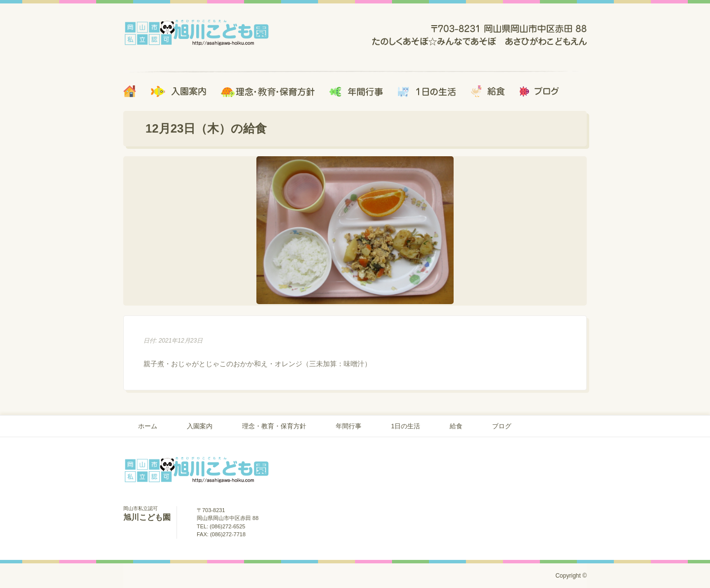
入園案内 (200, 426)
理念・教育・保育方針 (274, 426)
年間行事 (349, 426)
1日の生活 (406, 426)
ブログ (502, 426)
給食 (456, 426)
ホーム (148, 426)
